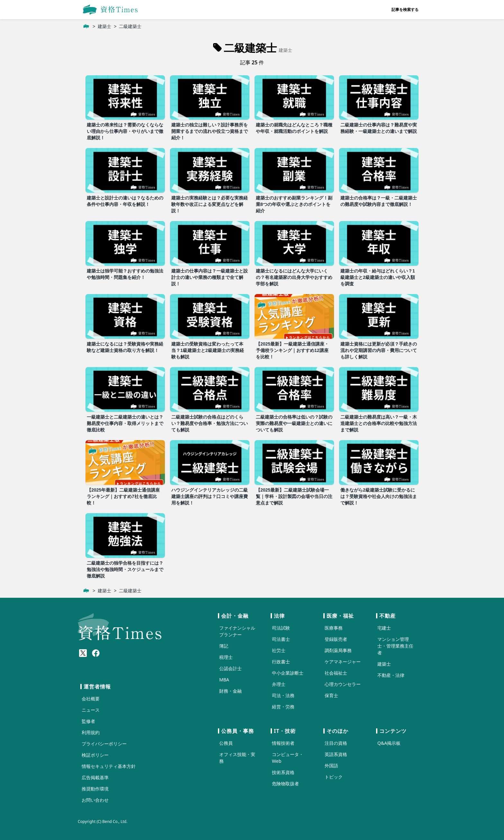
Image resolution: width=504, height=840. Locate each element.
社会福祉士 (336, 673)
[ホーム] (86, 26)
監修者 (88, 721)
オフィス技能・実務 (237, 758)
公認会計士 (230, 668)
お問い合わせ (95, 800)
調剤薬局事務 (338, 650)
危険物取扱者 (285, 784)
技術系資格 (283, 772)
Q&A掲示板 (389, 743)
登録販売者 (336, 639)
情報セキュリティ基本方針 (109, 766)
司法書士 (281, 639)
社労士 (279, 650)
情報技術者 (283, 743)
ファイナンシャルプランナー (237, 631)
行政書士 (281, 662)
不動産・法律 (391, 675)
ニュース (91, 710)
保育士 (331, 695)
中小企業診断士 (288, 673)
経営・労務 (283, 707)
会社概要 (91, 699)
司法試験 (281, 628)
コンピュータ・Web (288, 758)
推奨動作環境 (95, 789)
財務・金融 (230, 691)
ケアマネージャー (343, 662)
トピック (334, 777)
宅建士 (384, 628)
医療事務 (334, 628)
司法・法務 (283, 695)
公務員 (226, 743)
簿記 (224, 646)
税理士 (226, 657)
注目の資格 (336, 743)
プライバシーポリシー (104, 744)
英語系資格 (336, 754)
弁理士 (279, 684)
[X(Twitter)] (83, 653)
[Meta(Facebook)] (96, 653)
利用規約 (91, 732)
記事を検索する (405, 9)
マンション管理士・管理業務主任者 (395, 646)
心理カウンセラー (343, 684)
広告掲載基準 (95, 777)
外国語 (331, 766)
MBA (224, 680)
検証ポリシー (95, 755)
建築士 (104, 26)
